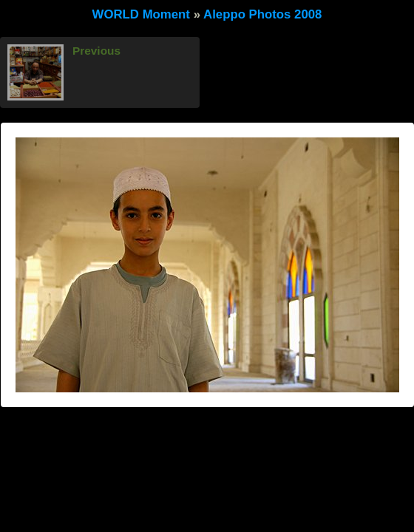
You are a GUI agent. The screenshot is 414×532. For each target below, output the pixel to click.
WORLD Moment (141, 14)
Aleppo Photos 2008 (262, 14)
